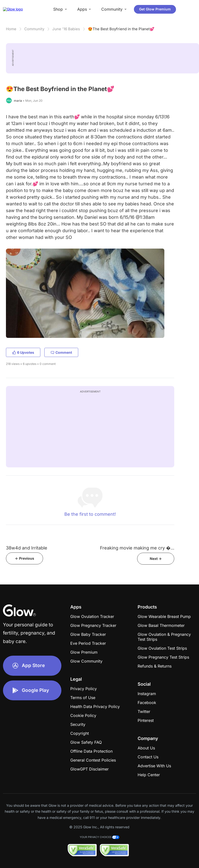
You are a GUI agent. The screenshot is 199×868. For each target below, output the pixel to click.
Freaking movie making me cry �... (137, 548)
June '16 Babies (66, 29)
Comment (61, 352)
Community (34, 29)
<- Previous (25, 558)
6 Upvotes (23, 352)
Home (11, 29)
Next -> (156, 559)
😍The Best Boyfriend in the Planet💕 (121, 29)
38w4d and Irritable (27, 548)
